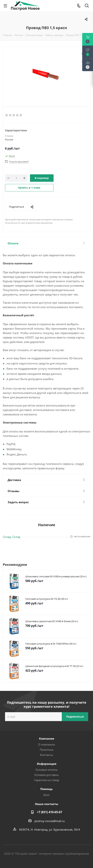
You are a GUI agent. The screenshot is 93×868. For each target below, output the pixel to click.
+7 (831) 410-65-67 (49, 812)
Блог (47, 795)
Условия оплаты (47, 770)
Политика (46, 750)
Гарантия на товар (46, 780)
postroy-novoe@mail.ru (50, 821)
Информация (47, 764)
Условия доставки (46, 775)
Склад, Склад (12, 537)
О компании (47, 744)
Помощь (46, 789)
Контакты (46, 755)
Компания (47, 738)
